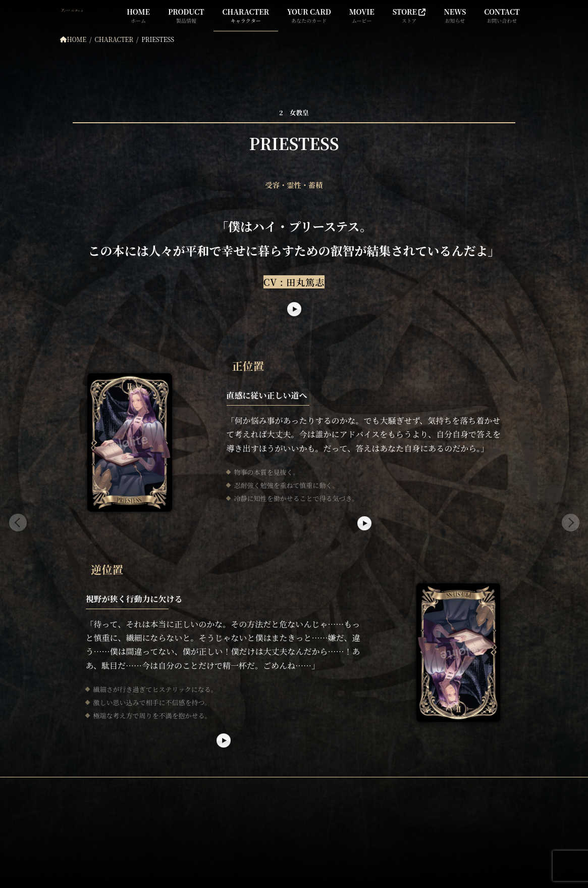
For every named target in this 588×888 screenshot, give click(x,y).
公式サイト (92, 832)
